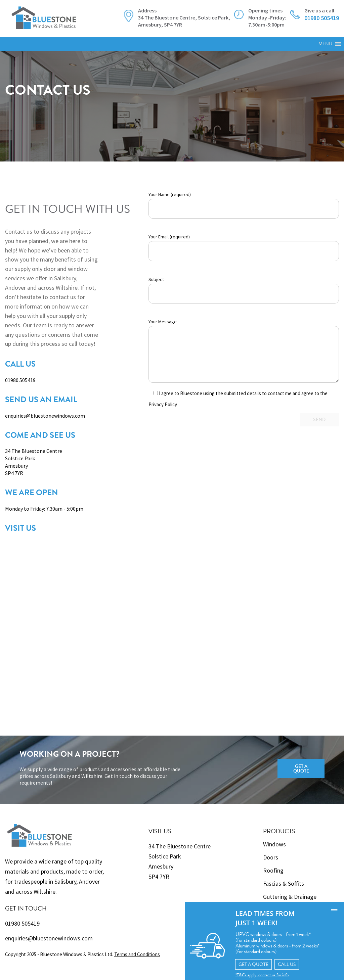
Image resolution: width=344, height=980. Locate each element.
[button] (325, 44)
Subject (244, 290)
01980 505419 (20, 380)
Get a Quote (301, 769)
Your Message (244, 351)
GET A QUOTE (248, 964)
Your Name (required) (244, 205)
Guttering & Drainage (290, 897)
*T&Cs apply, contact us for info (257, 975)
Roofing (273, 870)
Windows (274, 844)
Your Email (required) (244, 247)
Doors (271, 857)
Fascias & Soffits (284, 883)
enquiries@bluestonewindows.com (45, 416)
